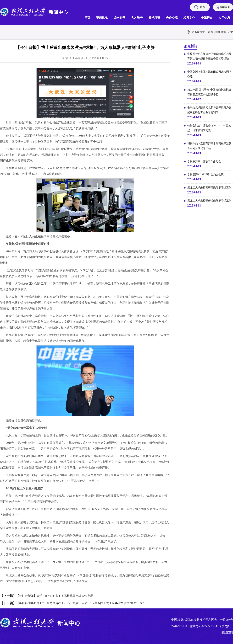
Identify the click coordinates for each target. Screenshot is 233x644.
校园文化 (189, 18)
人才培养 (137, 18)
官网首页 (225, 7)
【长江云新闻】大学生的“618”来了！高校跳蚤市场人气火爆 (55, 596)
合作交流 (172, 18)
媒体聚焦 (221, 32)
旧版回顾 (227, 633)
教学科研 (154, 18)
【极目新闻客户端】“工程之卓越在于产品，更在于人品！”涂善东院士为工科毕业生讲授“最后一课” (80, 603)
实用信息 (224, 18)
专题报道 (207, 18)
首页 (87, 18)
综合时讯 (119, 18)
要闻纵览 (102, 18)
